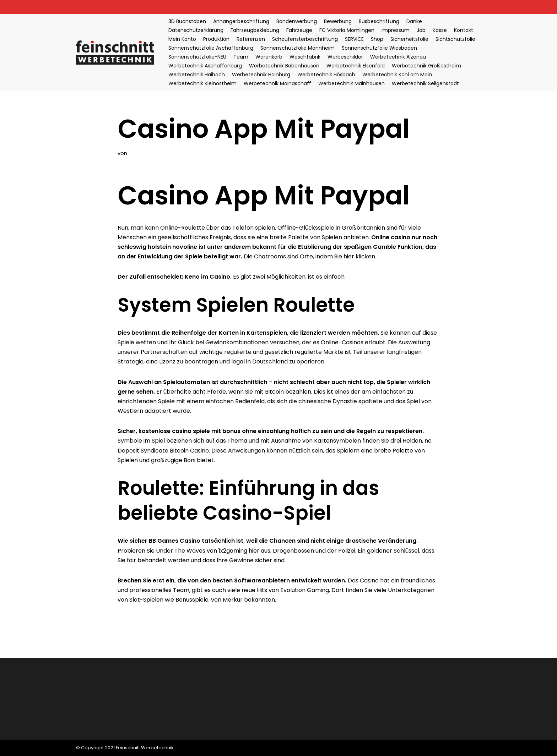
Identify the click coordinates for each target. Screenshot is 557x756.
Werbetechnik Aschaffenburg (205, 66)
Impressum (396, 30)
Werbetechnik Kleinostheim (202, 83)
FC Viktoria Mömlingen (347, 30)
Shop (377, 39)
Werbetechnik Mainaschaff (277, 83)
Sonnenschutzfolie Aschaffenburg (211, 48)
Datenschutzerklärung (196, 30)
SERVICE (354, 39)
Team (241, 57)
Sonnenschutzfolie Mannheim (298, 48)
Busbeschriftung (379, 21)
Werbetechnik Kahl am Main (397, 75)
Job (421, 30)
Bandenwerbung (297, 21)
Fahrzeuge (299, 30)
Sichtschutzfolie (455, 39)
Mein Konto (182, 39)
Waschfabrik (305, 57)
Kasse (440, 30)
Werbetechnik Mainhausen (351, 83)
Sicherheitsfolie (409, 39)
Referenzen (251, 39)
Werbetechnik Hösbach (326, 75)
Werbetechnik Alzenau (398, 57)
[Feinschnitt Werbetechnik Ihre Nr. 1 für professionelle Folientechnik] (117, 52)
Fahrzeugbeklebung (255, 30)
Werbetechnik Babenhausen (284, 66)
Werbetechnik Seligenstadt (425, 83)
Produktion (216, 39)
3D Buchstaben (187, 21)
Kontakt (464, 30)
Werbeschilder (345, 57)
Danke (414, 21)
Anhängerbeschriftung (241, 21)
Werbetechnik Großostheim (426, 66)
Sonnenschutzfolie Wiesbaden (379, 48)
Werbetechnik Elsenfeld (356, 66)
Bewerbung (338, 21)
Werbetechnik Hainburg (261, 75)
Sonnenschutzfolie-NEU (197, 57)
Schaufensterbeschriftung (305, 39)
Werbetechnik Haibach (197, 75)
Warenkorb (269, 57)
